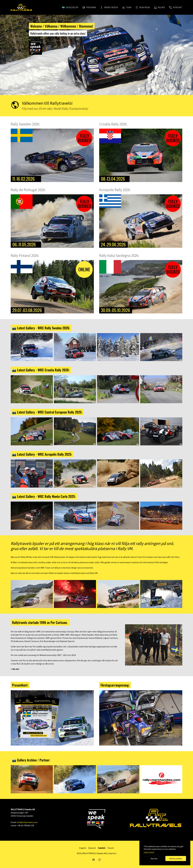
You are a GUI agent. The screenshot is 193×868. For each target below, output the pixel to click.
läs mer (16, 669)
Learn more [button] (149, 852)
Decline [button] (154, 858)
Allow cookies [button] (176, 858)
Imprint (112, 853)
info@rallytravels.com (27, 822)
